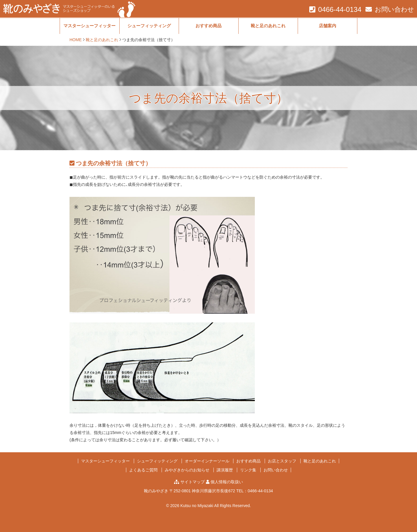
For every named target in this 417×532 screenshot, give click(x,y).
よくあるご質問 (143, 470)
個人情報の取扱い (227, 482)
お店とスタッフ (282, 461)
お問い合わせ (394, 9)
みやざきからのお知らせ (187, 470)
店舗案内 (328, 26)
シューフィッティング (149, 26)
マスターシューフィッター (89, 26)
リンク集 (248, 470)
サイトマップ (193, 482)
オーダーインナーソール (207, 461)
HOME (76, 40)
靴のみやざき (156, 491)
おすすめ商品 (209, 26)
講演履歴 (225, 470)
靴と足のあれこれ (268, 26)
